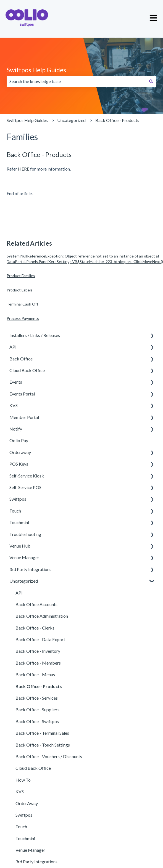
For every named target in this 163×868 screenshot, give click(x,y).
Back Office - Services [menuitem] (37, 698)
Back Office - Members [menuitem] (38, 663)
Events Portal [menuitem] (22, 394)
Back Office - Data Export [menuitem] (40, 639)
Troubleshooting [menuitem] (25, 534)
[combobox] (76, 81)
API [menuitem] (13, 347)
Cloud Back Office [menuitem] (27, 370)
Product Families (21, 276)
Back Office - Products (117, 120)
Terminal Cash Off (22, 304)
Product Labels (20, 290)
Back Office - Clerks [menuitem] (35, 628)
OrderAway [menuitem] (27, 803)
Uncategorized (71, 120)
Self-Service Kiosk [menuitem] (27, 476)
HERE (24, 169)
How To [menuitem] (23, 780)
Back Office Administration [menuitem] (42, 616)
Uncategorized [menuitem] (24, 581)
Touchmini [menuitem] (19, 522)
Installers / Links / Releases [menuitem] (35, 335)
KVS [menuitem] (14, 405)
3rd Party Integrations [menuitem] (30, 569)
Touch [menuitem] (15, 511)
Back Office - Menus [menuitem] (35, 674)
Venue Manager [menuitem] (24, 557)
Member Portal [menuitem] (24, 417)
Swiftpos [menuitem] (18, 499)
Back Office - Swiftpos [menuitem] (37, 721)
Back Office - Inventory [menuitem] (38, 651)
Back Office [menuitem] (21, 359)
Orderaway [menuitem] (20, 452)
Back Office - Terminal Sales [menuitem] (42, 733)
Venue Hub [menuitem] (20, 546)
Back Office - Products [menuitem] (39, 686)
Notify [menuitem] (16, 429)
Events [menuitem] (16, 382)
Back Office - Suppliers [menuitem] (37, 709)
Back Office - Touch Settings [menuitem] (43, 745)
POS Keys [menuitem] (19, 464)
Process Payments (23, 318)
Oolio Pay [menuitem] (19, 440)
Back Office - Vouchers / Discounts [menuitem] (49, 756)
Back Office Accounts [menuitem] (36, 604)
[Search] (151, 81)
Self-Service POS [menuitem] (25, 487)
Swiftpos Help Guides (36, 70)
